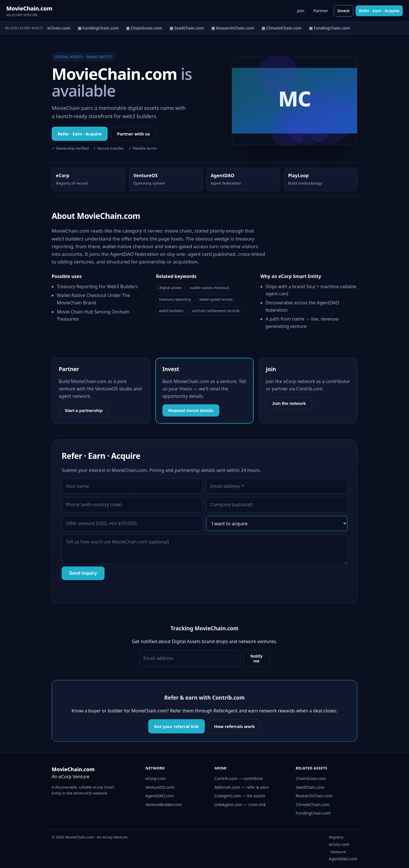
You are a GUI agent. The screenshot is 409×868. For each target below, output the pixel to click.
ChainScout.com (311, 778)
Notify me (257, 658)
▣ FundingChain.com (99, 28)
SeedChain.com (310, 787)
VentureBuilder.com (164, 805)
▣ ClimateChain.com (51, 28)
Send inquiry (83, 573)
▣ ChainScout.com (145, 28)
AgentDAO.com (160, 796)
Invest (344, 11)
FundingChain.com (313, 813)
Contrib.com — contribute (239, 778)
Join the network (289, 403)
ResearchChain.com (314, 796)
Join (301, 11)
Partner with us (133, 134)
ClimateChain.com (313, 805)
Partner (321, 11)
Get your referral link (177, 726)
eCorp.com (156, 778)
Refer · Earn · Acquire (379, 11)
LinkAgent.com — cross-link (240, 805)
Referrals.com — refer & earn (242, 787)
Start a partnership (84, 410)
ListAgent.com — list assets (240, 796)
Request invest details (191, 410)
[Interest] (277, 524)
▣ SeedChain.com (188, 28)
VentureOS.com (160, 787)
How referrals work (235, 726)
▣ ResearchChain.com (234, 28)
